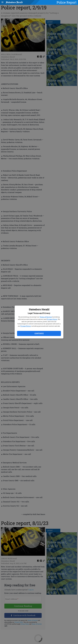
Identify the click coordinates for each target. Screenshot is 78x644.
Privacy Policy (52, 319)
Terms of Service (46, 317)
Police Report (67, 2)
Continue (39, 333)
